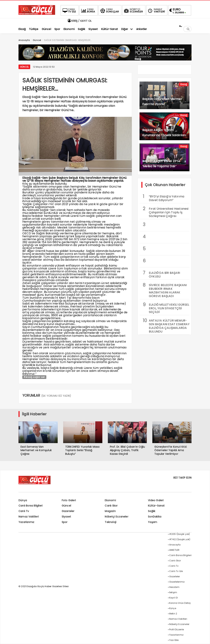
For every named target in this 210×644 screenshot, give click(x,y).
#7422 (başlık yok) (180, 539)
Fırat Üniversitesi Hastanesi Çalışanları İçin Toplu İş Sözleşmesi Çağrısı (166, 212)
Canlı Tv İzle (176, 571)
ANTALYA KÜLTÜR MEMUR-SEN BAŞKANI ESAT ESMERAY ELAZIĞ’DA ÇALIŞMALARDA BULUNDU (166, 326)
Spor (65, 522)
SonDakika (155, 517)
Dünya (23, 500)
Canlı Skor (111, 506)
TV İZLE (69, 10)
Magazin (110, 511)
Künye (173, 608)
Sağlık (152, 511)
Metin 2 (173, 614)
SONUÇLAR (109, 10)
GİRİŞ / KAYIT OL (79, 21)
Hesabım (174, 587)
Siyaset (66, 517)
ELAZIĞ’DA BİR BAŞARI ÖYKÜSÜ (161, 274)
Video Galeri (156, 500)
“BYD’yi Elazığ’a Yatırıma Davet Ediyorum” (163, 198)
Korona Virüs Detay (180, 603)
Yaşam (153, 522)
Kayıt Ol (173, 598)
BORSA (88, 10)
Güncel (24, 67)
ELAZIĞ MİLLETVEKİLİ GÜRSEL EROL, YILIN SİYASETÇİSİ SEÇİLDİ (166, 308)
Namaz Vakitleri (29, 517)
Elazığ (184, 84)
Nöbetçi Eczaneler (116, 517)
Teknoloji (110, 522)
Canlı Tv (24, 511)
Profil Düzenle (177, 629)
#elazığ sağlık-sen (34, 377)
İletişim (173, 592)
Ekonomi (110, 500)
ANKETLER (174, 550)
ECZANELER (133, 10)
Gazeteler (68, 511)
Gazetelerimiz (177, 582)
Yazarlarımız (26, 522)
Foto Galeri (69, 500)
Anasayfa (175, 545)
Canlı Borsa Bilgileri (30, 506)
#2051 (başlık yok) (180, 534)
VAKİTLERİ (156, 10)
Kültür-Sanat (156, 506)
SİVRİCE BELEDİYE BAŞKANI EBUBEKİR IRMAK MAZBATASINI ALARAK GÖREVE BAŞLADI (165, 290)
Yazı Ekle (174, 640)
